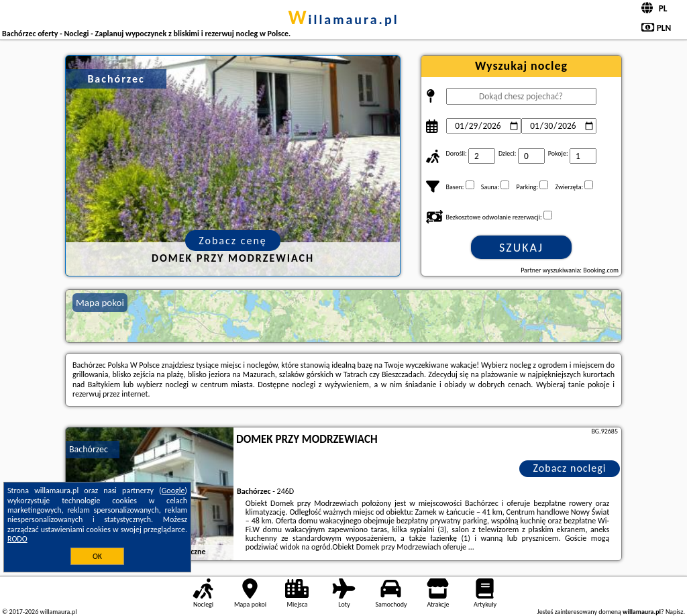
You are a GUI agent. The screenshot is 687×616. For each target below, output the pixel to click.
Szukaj (521, 248)
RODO (17, 539)
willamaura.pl (343, 19)
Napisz (675, 612)
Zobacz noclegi (570, 468)
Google (173, 491)
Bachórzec (89, 449)
